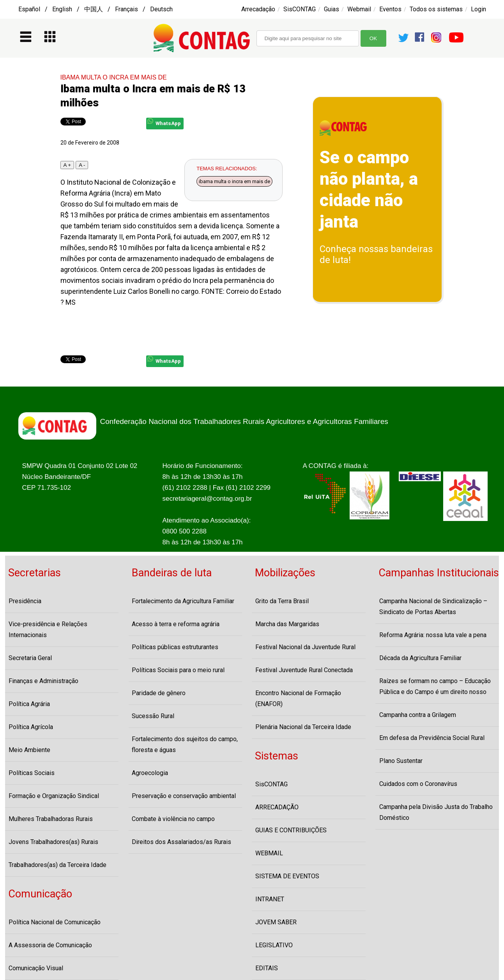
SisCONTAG (300, 9)
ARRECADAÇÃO (277, 807)
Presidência (25, 601)
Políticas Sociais (32, 773)
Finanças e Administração (43, 681)
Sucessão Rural (153, 716)
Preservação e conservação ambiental (184, 796)
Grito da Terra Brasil (282, 601)
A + (67, 165)
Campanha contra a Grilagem (418, 715)
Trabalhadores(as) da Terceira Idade (57, 865)
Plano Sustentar (401, 761)
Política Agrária (29, 704)
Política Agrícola (31, 727)
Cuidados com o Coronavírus (418, 784)
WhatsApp (164, 122)
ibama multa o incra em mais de (234, 181)
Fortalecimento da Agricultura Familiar (183, 601)
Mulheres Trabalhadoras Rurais (51, 819)
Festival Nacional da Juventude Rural (305, 647)
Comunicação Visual (36, 968)
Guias (332, 9)
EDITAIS (267, 968)
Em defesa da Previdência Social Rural (432, 738)
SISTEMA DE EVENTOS (287, 876)
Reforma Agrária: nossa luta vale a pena (433, 635)
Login (478, 9)
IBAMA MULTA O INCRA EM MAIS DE (114, 77)
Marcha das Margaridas (287, 624)
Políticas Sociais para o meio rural (178, 670)
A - (82, 165)
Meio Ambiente (29, 750)
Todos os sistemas (436, 9)
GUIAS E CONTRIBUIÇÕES (291, 830)
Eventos (390, 9)
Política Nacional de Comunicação (55, 922)
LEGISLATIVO (274, 945)
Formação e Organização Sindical (54, 796)
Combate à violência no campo (173, 819)
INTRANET (270, 899)
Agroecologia (150, 773)
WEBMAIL (269, 853)
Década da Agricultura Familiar (420, 658)
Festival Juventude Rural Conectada (304, 670)
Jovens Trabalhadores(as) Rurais (53, 842)
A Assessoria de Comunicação (50, 945)
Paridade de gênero (159, 693)
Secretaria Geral (30, 658)
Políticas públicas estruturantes (175, 647)
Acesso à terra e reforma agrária (176, 624)
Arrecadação (258, 9)
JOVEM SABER (276, 922)
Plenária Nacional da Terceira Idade (303, 727)
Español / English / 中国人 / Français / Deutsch (95, 9)
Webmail (359, 9)
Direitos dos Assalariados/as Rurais (181, 842)
